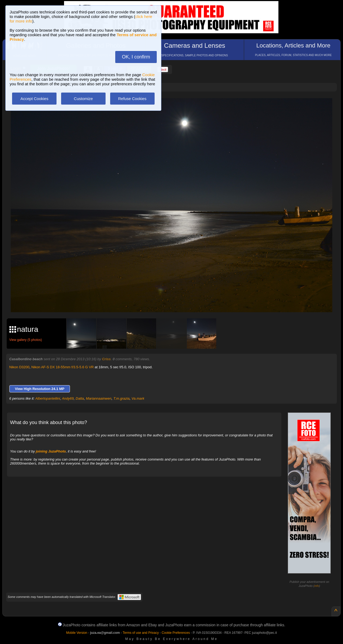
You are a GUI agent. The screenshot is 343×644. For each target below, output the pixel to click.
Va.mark (138, 398)
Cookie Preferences (176, 633)
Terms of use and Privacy (141, 633)
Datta (80, 398)
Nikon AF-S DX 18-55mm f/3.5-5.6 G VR (63, 367)
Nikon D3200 (19, 367)
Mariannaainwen (99, 398)
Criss (107, 359)
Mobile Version (77, 633)
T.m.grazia (121, 398)
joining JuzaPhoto (51, 451)
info (317, 586)
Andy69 (68, 398)
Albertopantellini (48, 398)
